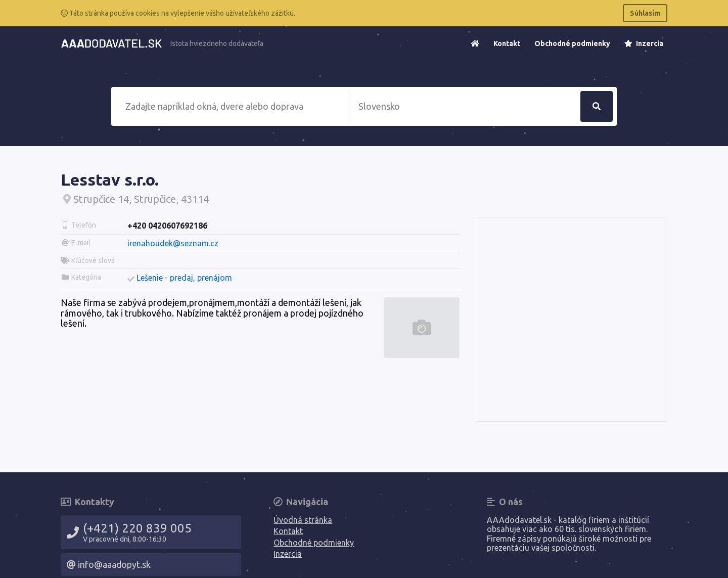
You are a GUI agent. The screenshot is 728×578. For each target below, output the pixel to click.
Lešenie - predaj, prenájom (184, 278)
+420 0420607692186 (167, 226)
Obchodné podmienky (572, 43)
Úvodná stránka (303, 520)
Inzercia (644, 43)
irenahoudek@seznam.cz (173, 243)
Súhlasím (645, 13)
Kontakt (507, 43)
